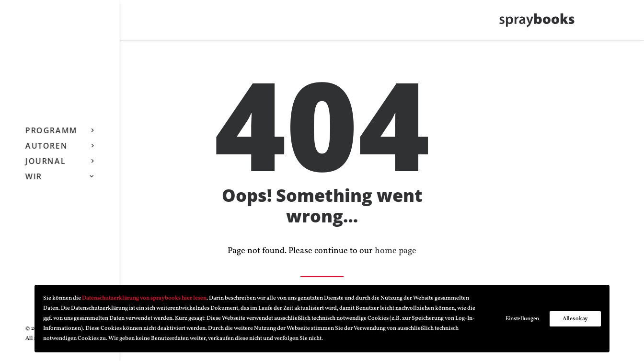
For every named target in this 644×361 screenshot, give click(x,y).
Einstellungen (522, 319)
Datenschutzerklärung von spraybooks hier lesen (144, 298)
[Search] (86, 23)
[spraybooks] (542, 23)
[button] (57, 23)
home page (396, 251)
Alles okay (575, 319)
